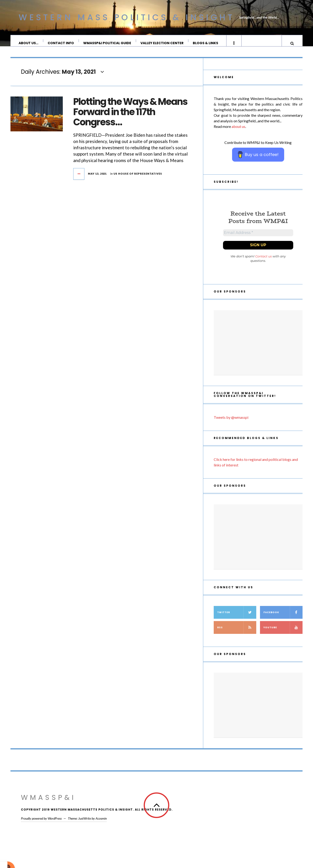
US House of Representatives (138, 178)
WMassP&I (48, 804)
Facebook (283, 619)
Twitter (237, 619)
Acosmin (101, 825)
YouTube (283, 634)
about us (238, 131)
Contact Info (61, 43)
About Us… (29, 43)
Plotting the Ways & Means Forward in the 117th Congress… (130, 116)
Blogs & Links (206, 43)
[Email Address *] (258, 238)
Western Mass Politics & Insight (127, 17)
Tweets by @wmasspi (231, 424)
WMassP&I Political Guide (107, 43)
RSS (237, 634)
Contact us (264, 263)
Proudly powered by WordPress (41, 825)
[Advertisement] (258, 349)
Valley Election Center (162, 43)
